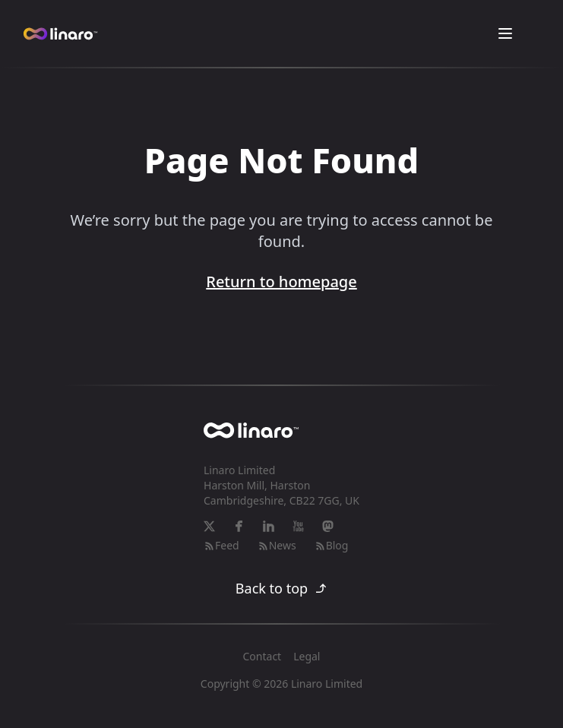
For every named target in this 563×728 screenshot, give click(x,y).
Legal (307, 656)
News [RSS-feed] (277, 545)
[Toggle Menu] (505, 33)
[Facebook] (239, 526)
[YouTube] (298, 526)
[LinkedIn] (269, 526)
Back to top (281, 588)
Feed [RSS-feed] (221, 545)
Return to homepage (281, 282)
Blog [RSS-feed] (332, 545)
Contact (263, 656)
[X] (209, 526)
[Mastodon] (328, 526)
